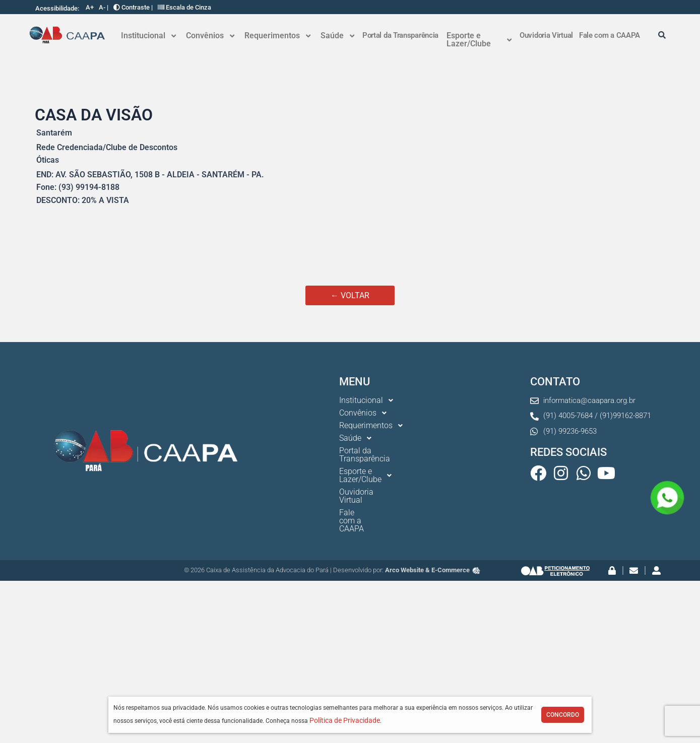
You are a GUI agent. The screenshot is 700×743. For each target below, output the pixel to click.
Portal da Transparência (400, 35)
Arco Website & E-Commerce (433, 530)
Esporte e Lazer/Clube (479, 40)
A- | (104, 7)
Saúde (337, 36)
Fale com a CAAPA (610, 35)
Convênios (210, 36)
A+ (90, 7)
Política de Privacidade (345, 720)
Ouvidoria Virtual (546, 35)
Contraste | (133, 7)
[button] (148, 36)
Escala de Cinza (184, 7)
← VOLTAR (350, 295)
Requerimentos (277, 36)
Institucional (148, 36)
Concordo (563, 715)
